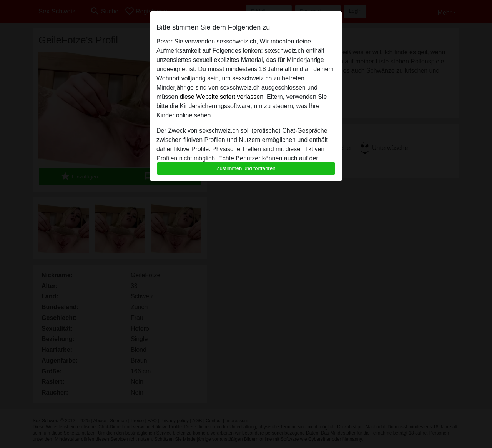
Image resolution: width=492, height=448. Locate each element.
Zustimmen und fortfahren (246, 168)
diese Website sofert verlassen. (222, 97)
